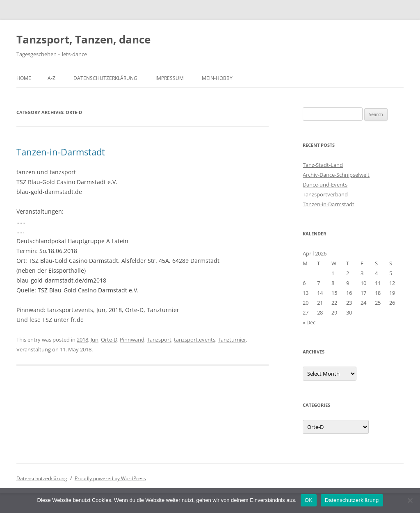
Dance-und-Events (325, 185)
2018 (82, 340)
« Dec (309, 322)
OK (309, 500)
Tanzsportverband (325, 194)
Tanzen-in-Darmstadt (61, 152)
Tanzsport (159, 340)
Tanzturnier (232, 340)
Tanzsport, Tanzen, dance (83, 39)
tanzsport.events (195, 340)
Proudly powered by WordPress (110, 478)
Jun (95, 340)
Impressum (170, 78)
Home (24, 78)
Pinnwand (132, 340)
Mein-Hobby (217, 78)
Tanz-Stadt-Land (323, 165)
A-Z (51, 78)
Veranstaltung (34, 349)
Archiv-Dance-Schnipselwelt (336, 175)
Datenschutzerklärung (105, 78)
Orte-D (109, 340)
